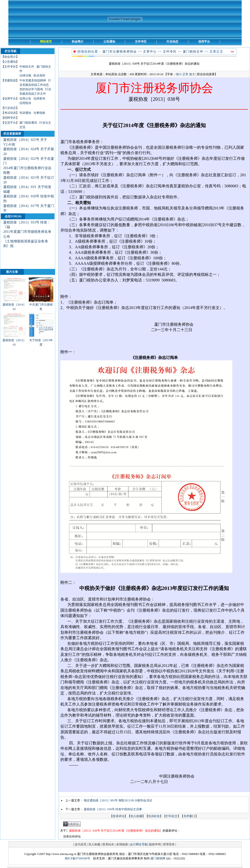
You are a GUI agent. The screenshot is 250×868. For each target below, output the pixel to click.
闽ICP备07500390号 (77, 858)
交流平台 (10, 123)
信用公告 (25, 99)
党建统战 (10, 80)
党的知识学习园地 (31, 89)
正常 (185, 74)
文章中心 (150, 51)
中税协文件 (27, 67)
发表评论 (119, 816)
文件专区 (10, 67)
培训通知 (25, 113)
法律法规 (25, 75)
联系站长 (108, 844)
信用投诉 (25, 103)
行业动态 (10, 108)
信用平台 (10, 99)
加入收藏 (136, 816)
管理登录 (169, 844)
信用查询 (39, 99)
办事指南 (39, 113)
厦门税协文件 (193, 51)
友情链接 (122, 844)
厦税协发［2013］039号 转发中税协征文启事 (113, 809)
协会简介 (10, 57)
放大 (192, 74)
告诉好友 (154, 816)
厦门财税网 (158, 858)
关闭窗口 (189, 816)
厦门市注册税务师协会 (120, 51)
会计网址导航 (139, 844)
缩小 (179, 74)
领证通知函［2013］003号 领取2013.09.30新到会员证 (118, 800)
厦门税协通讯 (28, 123)
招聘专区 (10, 118)
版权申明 (155, 844)
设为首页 (81, 844)
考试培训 (10, 113)
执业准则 (39, 75)
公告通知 (10, 62)
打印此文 (172, 816)
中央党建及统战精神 (33, 80)
